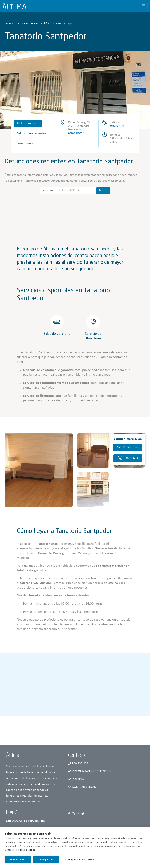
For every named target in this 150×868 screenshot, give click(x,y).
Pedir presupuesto (28, 124)
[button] (39, 470)
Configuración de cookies (80, 860)
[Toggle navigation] (144, 6)
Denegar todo (46, 860)
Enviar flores (25, 143)
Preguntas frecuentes (91, 771)
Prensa (78, 779)
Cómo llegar (76, 133)
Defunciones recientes (31, 133)
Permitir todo (18, 860)
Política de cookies (26, 850)
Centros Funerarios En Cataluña (32, 24)
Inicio (8, 24)
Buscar (103, 191)
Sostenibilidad (84, 787)
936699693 (117, 126)
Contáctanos (131, 448)
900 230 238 (80, 763)
